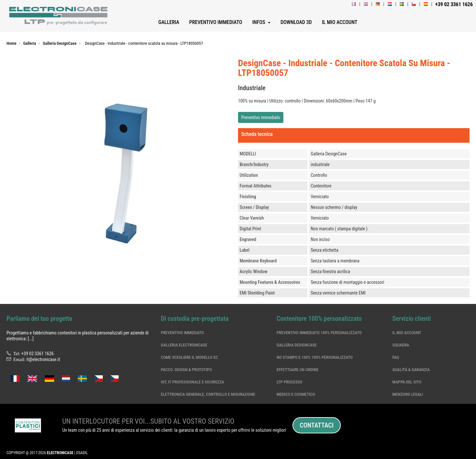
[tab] (354, 136)
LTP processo (290, 382)
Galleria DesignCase (297, 345)
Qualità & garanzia (411, 370)
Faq (396, 357)
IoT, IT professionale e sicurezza (193, 382)
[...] (30, 339)
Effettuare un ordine (297, 370)
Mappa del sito (407, 382)
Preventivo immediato (261, 117)
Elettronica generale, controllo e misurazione (208, 394)
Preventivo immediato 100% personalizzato (319, 333)
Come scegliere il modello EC (189, 357)
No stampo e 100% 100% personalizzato (315, 357)
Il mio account (407, 333)
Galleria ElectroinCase (184, 345)
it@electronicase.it (43, 359)
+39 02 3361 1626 (38, 354)
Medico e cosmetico (296, 394)
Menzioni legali (408, 394)
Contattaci (316, 425)
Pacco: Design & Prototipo (186, 370)
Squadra (401, 345)
